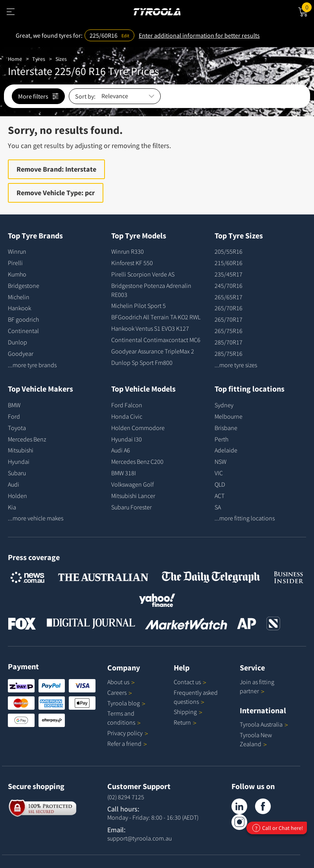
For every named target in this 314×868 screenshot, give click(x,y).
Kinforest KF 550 (132, 263)
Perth (221, 439)
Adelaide (226, 450)
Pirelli (15, 263)
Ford (14, 416)
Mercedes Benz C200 (137, 461)
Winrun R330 (128, 251)
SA (218, 507)
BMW (14, 405)
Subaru (17, 473)
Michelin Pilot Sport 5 (139, 306)
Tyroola (126, 703)
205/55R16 (229, 251)
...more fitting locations (245, 518)
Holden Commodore (138, 428)
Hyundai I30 (127, 439)
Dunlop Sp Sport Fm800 (142, 363)
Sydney (224, 405)
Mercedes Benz (27, 439)
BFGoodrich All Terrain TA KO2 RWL (156, 317)
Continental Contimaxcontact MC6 (156, 340)
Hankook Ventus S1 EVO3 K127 (150, 328)
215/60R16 (229, 263)
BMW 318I (124, 473)
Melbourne (229, 416)
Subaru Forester (131, 507)
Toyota (17, 428)
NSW (220, 461)
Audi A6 (121, 450)
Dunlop (17, 342)
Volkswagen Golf (132, 484)
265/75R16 (229, 331)
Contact (190, 682)
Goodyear (21, 353)
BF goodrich (23, 319)
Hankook (19, 308)
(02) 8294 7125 (126, 797)
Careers (117, 692)
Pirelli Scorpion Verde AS (143, 274)
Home (15, 59)
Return (182, 722)
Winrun (17, 251)
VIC (219, 473)
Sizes (61, 59)
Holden (17, 496)
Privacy (128, 733)
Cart (308, 7)
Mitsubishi (21, 450)
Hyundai (19, 461)
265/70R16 (229, 308)
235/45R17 (229, 274)
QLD (220, 484)
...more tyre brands (32, 365)
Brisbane (226, 428)
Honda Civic (127, 416)
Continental (23, 331)
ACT (219, 496)
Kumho (17, 274)
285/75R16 (229, 353)
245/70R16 (229, 286)
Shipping (185, 712)
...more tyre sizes (236, 365)
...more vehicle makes (36, 518)
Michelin (19, 297)
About (121, 682)
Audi (14, 484)
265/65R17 (229, 297)
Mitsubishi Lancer (133, 496)
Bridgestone (24, 286)
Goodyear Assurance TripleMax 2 (153, 351)
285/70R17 (229, 342)
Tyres (39, 59)
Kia (12, 507)
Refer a (127, 743)
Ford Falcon (127, 405)
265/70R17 (229, 319)
